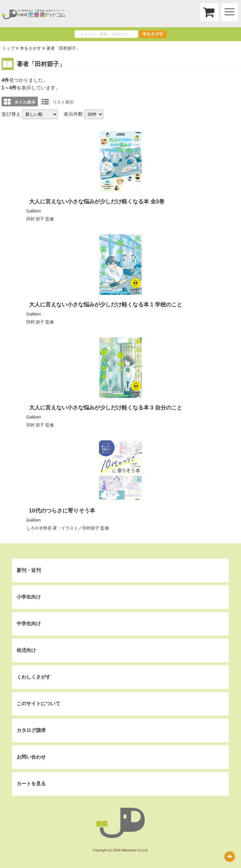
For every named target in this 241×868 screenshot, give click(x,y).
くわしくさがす (34, 677)
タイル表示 (20, 102)
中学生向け (29, 624)
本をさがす (153, 34)
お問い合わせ (31, 757)
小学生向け (29, 597)
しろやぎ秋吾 (39, 528)
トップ (8, 48)
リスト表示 (58, 102)
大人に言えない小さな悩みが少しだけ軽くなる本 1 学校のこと (106, 305)
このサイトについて (38, 704)
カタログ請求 (31, 730)
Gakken (34, 211)
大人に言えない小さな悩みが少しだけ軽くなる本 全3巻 (97, 202)
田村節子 (91, 528)
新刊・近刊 (29, 570)
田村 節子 (35, 219)
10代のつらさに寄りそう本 (62, 511)
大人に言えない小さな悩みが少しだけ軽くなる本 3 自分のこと (106, 408)
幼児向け (26, 650)
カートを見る (31, 784)
